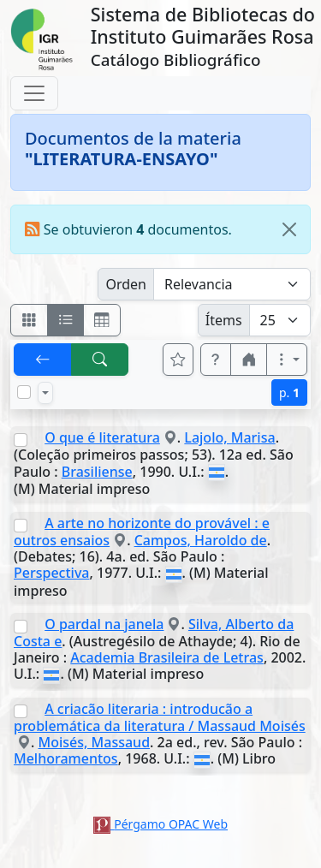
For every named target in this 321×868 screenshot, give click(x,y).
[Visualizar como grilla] (102, 320)
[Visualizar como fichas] (29, 320)
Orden (126, 284)
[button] (216, 360)
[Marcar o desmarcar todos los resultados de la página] (24, 392)
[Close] (289, 229)
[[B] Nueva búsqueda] (100, 360)
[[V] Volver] (43, 360)
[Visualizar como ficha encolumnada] (66, 320)
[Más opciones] (287, 360)
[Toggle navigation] (34, 93)
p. (289, 392)
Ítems (224, 320)
